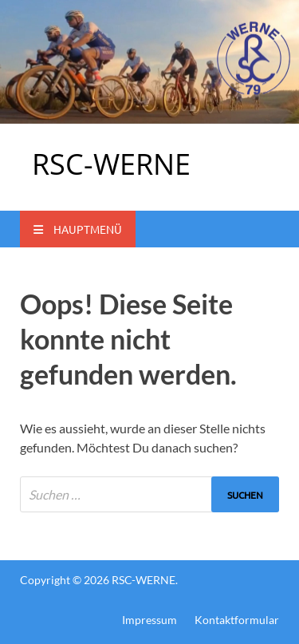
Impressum (149, 620)
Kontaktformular (237, 620)
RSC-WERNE (111, 164)
